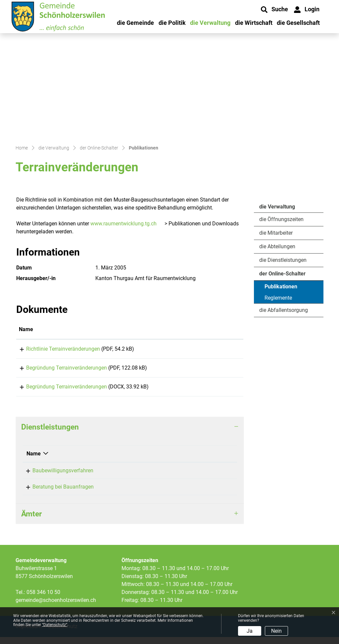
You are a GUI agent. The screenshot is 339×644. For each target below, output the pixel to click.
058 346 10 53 (202, 477)
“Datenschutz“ (55, 625)
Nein (276, 631)
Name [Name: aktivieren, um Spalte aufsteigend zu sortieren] (26, 329)
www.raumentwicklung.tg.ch (123, 224)
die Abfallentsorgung (284, 310)
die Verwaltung (210, 23)
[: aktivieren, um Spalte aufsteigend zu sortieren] (220, 330)
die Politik (172, 23)
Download (220, 350)
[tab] (130, 434)
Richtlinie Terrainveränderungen (56, 349)
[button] (274, 10)
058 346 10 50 (43, 599)
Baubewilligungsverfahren (57, 477)
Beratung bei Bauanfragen (57, 494)
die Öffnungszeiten (281, 219)
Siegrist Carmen (138, 477)
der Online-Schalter (282, 274)
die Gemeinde (135, 23)
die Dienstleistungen (283, 260)
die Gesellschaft (298, 23)
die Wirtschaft (254, 23)
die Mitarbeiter (276, 233)
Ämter (31, 521)
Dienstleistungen (50, 434)
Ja (250, 631)
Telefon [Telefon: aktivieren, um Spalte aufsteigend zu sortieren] (194, 461)
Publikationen (283, 288)
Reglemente (278, 298)
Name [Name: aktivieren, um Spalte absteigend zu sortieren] (34, 461)
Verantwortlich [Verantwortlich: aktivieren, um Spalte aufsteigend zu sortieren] (137, 461)
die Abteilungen (277, 246)
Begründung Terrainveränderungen (59, 370)
